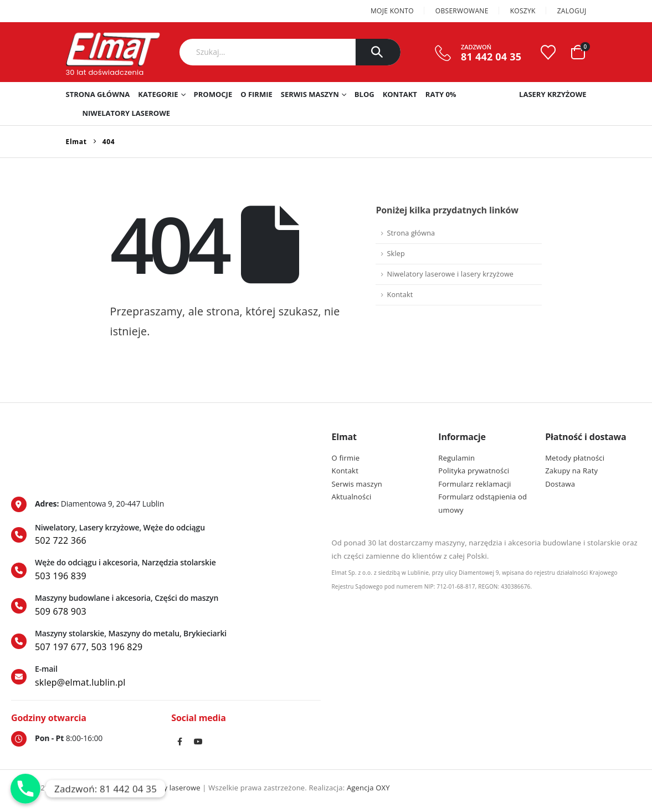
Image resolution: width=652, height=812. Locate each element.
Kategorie (158, 94)
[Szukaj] (378, 52)
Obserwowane (462, 11)
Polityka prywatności (474, 471)
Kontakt (400, 94)
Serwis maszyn (310, 94)
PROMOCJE (213, 94)
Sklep (396, 254)
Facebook (179, 742)
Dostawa (560, 484)
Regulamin (456, 458)
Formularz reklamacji (474, 484)
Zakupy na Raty (571, 471)
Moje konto (392, 11)
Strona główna (98, 94)
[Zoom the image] (60, 437)
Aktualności (352, 497)
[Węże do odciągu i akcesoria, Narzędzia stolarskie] (166, 570)
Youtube (198, 742)
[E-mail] (166, 677)
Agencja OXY (368, 788)
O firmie (256, 94)
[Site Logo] (113, 49)
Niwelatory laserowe (127, 113)
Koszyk (523, 11)
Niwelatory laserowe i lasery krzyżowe (450, 274)
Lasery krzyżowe (553, 94)
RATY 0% (441, 94)
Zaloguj (572, 11)
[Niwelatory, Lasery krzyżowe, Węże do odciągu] (166, 535)
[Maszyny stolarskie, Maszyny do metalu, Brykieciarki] (166, 641)
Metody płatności (575, 458)
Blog (364, 94)
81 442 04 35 (491, 57)
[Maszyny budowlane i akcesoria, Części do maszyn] (166, 606)
